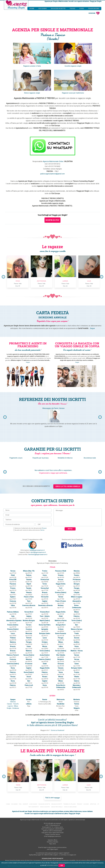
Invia (70, 529)
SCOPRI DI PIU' (52, 220)
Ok (62, 865)
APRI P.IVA (93, 782)
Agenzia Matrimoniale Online (53, 161)
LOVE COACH (33, 782)
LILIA (88, 281)
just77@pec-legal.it (53, 828)
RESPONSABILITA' (52, 854)
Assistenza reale (90, 458)
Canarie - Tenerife (13, 684)
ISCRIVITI (25, 782)
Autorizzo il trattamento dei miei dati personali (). (30, 528)
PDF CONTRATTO (34, 785)
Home (32, 8)
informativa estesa (52, 865)
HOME (8, 782)
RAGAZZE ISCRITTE (44, 782)
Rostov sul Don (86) (45, 684)
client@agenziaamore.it (38, 552)
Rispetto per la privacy (41, 458)
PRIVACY (80, 782)
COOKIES (86, 782)
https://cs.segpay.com (70, 833)
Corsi (82, 8)
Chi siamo (43, 8)
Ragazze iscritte (58, 8)
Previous (3, 277)
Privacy (44, 528)
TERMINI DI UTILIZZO (70, 782)
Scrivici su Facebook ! (58, 709)
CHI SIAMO (14, 782)
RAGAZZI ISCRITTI (57, 782)
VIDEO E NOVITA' (45, 785)
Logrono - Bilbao (13, 687)
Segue (92, 328)
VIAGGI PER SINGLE (57, 785)
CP (98, 782)
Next (102, 277)
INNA (17, 281)
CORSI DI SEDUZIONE (70, 785)
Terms (42, 530)
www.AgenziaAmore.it (65, 848)
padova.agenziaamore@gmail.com (52, 174)
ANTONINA (41, 281)
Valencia (13, 682)
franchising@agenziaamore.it (38, 554)
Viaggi (72, 8)
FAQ (20, 782)
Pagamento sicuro (16, 458)
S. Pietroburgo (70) (45, 682)
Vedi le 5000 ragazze (53, 776)
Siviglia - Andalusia (13, 689)
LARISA (64, 281)
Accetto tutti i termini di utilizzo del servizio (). (29, 530)
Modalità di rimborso (65, 458)
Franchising (94, 8)
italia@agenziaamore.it (37, 550)
